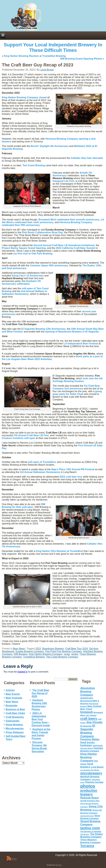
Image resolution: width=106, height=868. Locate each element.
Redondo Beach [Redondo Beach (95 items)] (90, 798)
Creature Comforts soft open (18, 438)
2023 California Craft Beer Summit (76, 248)
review (75, 654)
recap (67, 654)
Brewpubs (12, 706)
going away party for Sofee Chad (77, 393)
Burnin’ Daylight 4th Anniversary (50, 146)
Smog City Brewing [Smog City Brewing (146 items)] (91, 808)
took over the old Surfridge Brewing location (78, 380)
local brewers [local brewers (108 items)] (87, 765)
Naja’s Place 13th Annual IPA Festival (73, 469)
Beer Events (13, 694)
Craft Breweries (15, 717)
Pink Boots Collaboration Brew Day (42, 232)
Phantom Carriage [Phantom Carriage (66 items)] (94, 782)
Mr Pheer (59, 865)
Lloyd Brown (47, 70)
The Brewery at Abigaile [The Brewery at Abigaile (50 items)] (91, 832)
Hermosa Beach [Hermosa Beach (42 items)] (87, 748)
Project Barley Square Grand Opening (24, 248)
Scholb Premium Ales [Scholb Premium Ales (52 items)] (90, 801)
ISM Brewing (21, 654)
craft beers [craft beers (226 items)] (89, 719)
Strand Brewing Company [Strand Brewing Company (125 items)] (90, 823)
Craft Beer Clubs (15, 713)
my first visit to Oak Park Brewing (33, 254)
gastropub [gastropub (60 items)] (98, 745)
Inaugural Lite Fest (63, 181)
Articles (10, 690)
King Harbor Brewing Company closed (24, 97)
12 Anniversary (28, 276)
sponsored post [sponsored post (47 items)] (87, 816)
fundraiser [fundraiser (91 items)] (86, 745)
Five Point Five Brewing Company (63, 651)
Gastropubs (13, 721)
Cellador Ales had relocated (87, 158)
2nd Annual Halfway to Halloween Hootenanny (24, 293)
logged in (23, 672)
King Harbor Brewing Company (46, 654)
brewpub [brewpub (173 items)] (87, 712)
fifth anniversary (49, 265)
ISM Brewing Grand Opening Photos (81, 59)
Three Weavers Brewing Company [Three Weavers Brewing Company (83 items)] (90, 841)
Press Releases (15, 732)
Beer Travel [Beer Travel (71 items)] (86, 709)
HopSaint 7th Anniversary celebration (21, 282)
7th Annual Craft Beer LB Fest (31, 435)
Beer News (19, 649)
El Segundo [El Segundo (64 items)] (86, 726)
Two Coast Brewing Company (62, 657)
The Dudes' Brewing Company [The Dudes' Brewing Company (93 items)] (92, 835)
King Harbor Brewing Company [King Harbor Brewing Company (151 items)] (89, 757)
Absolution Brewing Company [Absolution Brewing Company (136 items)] (88, 691)
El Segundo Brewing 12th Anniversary (43, 329)
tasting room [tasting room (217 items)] (90, 828)
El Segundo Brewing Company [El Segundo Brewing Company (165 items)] (88, 731)
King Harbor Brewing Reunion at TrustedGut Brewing (35, 56)
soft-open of (42, 462)
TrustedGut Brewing (34, 657)
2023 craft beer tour (71, 477)
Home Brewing (14, 725)
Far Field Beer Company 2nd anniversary (76, 387)
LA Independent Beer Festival (81, 344)
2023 (38, 649)
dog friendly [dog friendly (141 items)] (95, 722)
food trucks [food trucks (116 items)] (87, 742)
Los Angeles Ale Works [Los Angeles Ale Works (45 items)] (90, 770)
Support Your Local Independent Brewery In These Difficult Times (53, 48)
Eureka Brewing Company (30, 651)
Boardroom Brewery (53, 649)
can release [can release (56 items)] (91, 715)
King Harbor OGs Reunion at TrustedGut (59, 551)
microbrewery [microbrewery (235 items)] (91, 773)
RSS (14, 859)
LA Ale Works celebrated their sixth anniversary (53, 221)
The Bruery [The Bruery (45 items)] (85, 834)
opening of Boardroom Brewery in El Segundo (72, 332)
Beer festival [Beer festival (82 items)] (94, 706)
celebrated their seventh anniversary (69, 220)
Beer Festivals (14, 698)
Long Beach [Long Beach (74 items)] (97, 767)
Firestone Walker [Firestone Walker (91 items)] (90, 739)
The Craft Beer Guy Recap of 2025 (40, 693)
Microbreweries (15, 728)
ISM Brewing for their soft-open (24, 506)
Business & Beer (15, 709)
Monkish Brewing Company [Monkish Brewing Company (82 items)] (90, 778)
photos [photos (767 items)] (88, 786)
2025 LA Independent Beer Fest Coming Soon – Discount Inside (41, 719)
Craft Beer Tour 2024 (77, 649)
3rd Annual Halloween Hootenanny (40, 472)
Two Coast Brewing (34, 165)
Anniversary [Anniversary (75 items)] (87, 698)
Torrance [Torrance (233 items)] (87, 846)
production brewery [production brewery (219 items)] (89, 792)
